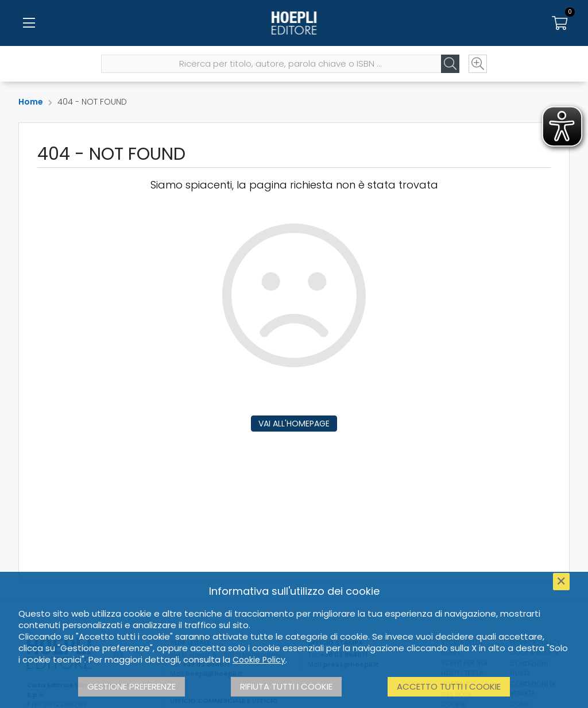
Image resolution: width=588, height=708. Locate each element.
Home (31, 102)
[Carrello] (559, 23)
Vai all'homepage (294, 424)
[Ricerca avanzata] (478, 64)
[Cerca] (450, 64)
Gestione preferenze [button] (131, 686)
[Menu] (29, 23)
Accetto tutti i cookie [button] (449, 686)
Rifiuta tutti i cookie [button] (286, 686)
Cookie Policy (259, 660)
